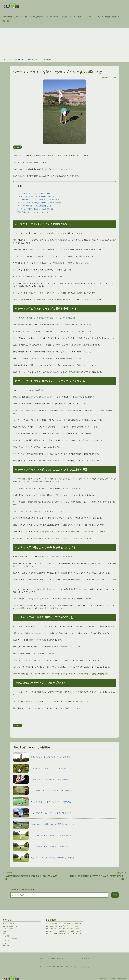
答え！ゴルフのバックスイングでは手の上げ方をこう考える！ (44, 858)
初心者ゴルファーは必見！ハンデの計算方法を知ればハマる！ (44, 824)
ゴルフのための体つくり (37, 17)
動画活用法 (6, 21)
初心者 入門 (116, 17)
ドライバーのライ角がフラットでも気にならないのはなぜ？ (63, 924)
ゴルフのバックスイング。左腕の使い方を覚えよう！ (41, 846)
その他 (4, 933)
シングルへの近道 (52, 17)
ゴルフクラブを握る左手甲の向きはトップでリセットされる (63, 933)
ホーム (4, 59)
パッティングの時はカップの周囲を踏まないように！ (37, 206)
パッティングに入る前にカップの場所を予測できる (36, 196)
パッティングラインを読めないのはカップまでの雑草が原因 (39, 203)
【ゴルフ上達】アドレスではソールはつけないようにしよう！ (44, 768)
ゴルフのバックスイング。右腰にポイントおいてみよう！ (43, 835)
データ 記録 (77, 17)
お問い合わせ (85, 967)
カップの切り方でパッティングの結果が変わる (34, 193)
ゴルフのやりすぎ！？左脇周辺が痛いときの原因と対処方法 (63, 931)
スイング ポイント (66, 17)
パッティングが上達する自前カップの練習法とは (35, 209)
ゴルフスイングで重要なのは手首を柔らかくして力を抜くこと (64, 926)
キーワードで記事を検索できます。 (23, 889)
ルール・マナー (88, 17)
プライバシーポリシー (72, 967)
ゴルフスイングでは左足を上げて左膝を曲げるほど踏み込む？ (64, 929)
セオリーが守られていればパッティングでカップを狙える (38, 200)
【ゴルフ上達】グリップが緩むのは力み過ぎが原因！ (41, 779)
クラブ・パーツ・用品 (21, 17)
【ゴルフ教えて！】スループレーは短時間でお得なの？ (42, 813)
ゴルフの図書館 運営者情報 (55, 967)
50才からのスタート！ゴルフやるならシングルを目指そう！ (44, 757)
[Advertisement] (64, 42)
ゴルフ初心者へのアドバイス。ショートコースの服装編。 (43, 791)
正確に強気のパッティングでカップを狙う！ (34, 212)
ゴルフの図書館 (7, 17)
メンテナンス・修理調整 (102, 17)
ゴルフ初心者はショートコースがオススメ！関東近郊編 (42, 802)
